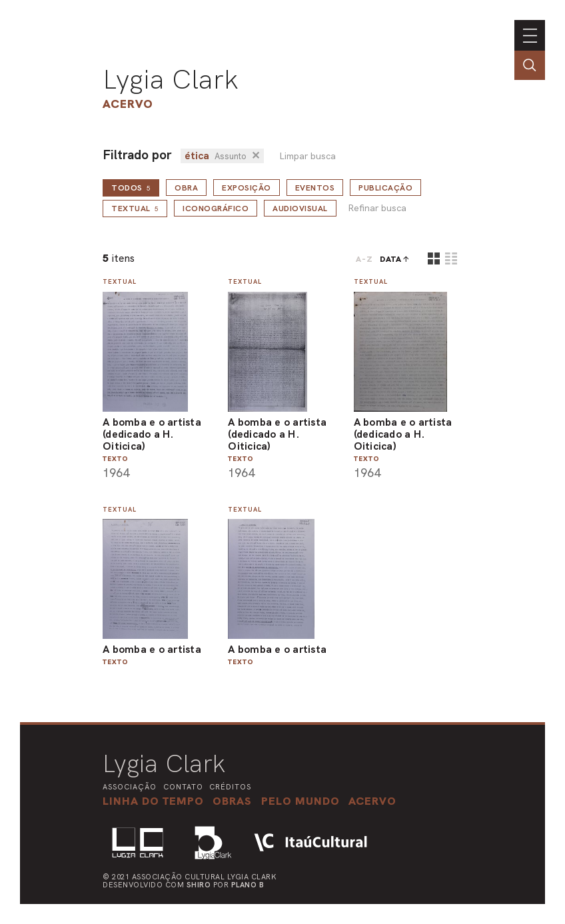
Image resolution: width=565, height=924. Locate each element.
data (391, 259)
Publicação (385, 188)
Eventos (315, 188)
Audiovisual (300, 209)
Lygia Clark (171, 79)
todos (131, 188)
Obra (186, 188)
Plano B (248, 885)
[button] (300, 801)
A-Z (364, 259)
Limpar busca (307, 156)
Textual (135, 209)
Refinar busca (377, 208)
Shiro (199, 885)
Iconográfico (216, 209)
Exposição (247, 188)
